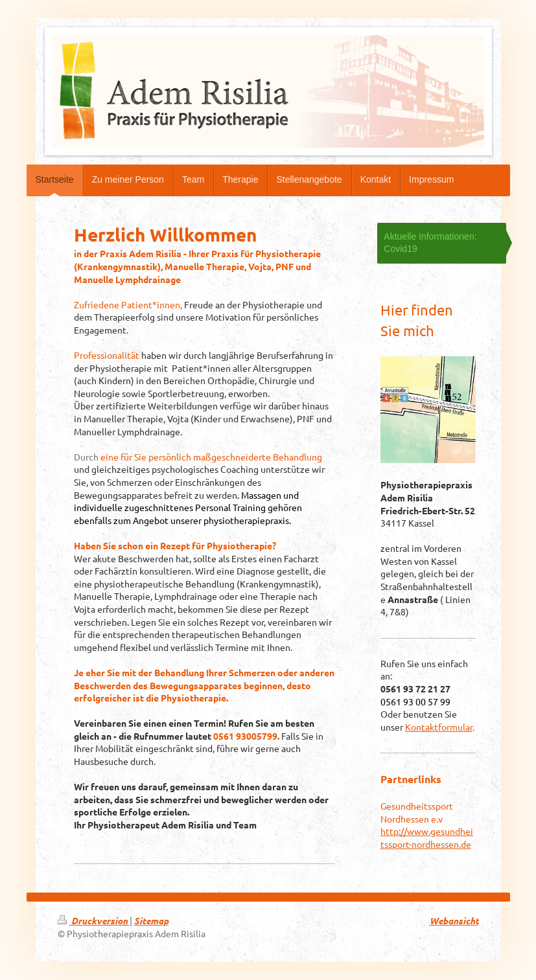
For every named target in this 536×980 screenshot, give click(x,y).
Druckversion (94, 921)
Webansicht (454, 921)
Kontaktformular (439, 727)
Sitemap (151, 921)
